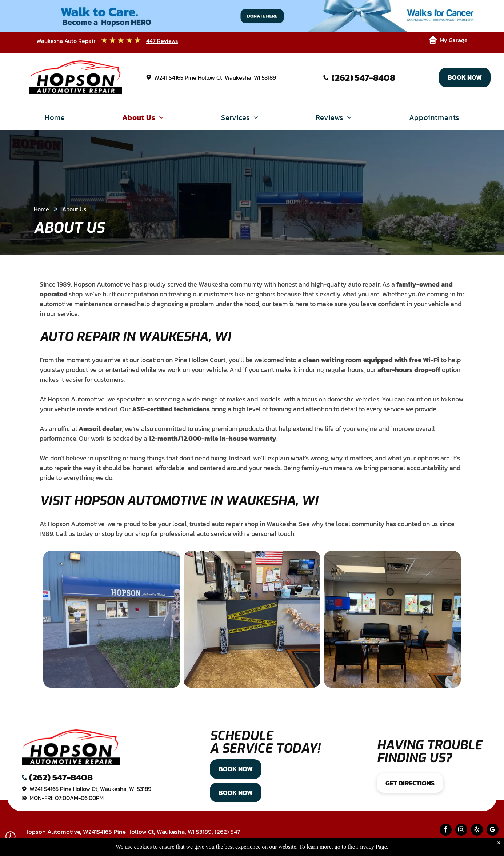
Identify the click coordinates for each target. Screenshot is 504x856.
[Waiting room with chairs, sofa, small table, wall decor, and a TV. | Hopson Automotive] (392, 619)
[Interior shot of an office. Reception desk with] (252, 619)
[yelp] (477, 831)
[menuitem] (55, 119)
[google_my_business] (493, 831)
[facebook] (446, 831)
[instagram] (461, 831)
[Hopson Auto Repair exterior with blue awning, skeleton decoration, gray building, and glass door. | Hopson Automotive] (112, 619)
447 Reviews (162, 41)
